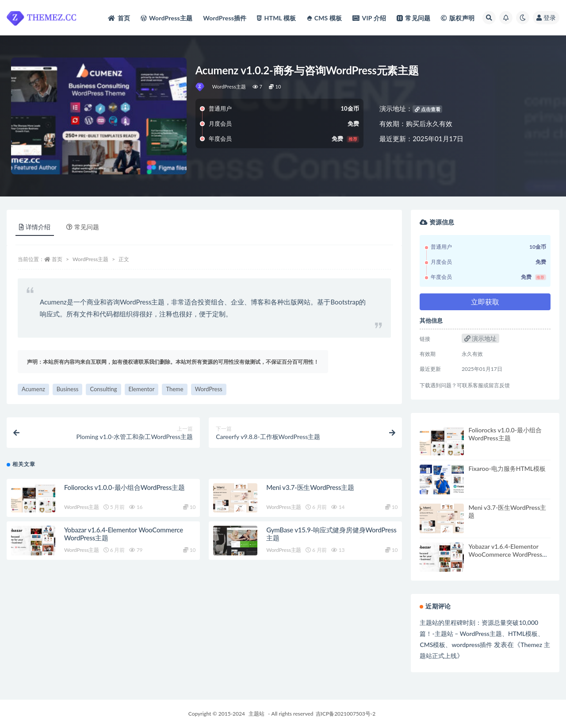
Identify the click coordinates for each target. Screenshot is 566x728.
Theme (174, 389)
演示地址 (481, 338)
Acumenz (33, 389)
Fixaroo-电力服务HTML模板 (507, 468)
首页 (57, 259)
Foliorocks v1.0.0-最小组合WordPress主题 (124, 487)
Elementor (142, 389)
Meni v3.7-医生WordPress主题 (310, 487)
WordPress (209, 389)
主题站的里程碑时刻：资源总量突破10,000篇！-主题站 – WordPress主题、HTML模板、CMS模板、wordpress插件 (482, 634)
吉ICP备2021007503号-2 (346, 714)
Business (68, 389)
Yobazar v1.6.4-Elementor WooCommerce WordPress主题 (508, 554)
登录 (546, 17)
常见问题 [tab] (83, 227)
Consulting (103, 389)
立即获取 (485, 302)
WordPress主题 (229, 87)
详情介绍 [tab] (35, 227)
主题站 (256, 714)
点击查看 (428, 109)
